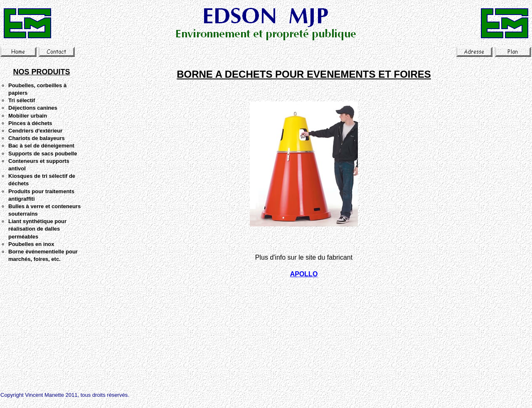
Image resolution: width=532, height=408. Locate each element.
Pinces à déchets (30, 123)
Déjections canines (33, 108)
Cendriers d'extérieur (35, 131)
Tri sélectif (22, 100)
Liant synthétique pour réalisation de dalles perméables (37, 229)
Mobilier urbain (28, 116)
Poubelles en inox (31, 244)
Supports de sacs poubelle (43, 154)
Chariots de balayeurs (37, 138)
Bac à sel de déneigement (41, 146)
